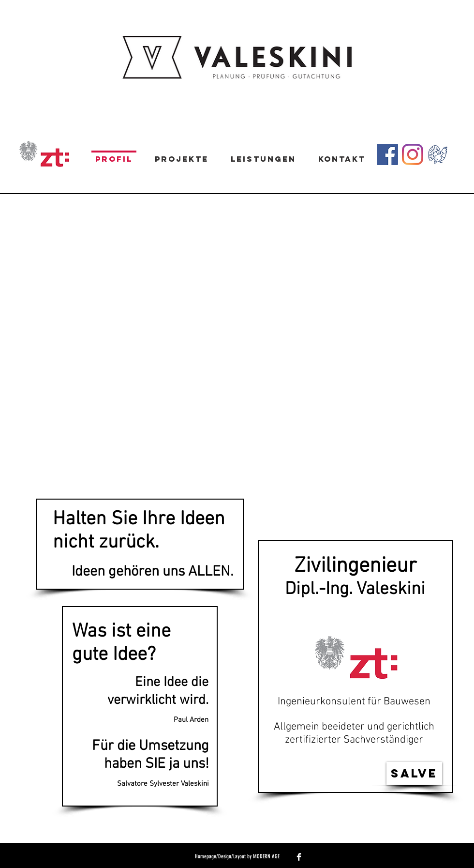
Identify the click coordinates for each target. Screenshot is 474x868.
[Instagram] (413, 154)
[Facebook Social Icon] (387, 154)
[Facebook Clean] (299, 857)
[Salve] (414, 773)
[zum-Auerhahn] (438, 154)
